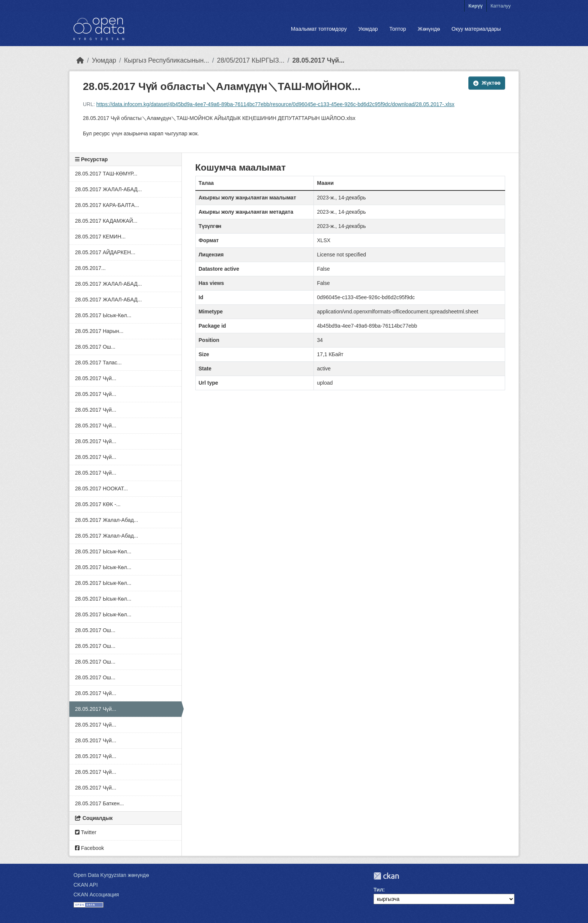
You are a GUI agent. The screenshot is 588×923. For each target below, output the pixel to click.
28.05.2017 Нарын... (99, 331)
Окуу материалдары (476, 29)
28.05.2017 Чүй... (318, 60)
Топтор (398, 29)
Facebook (89, 848)
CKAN (386, 876)
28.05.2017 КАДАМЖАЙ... (106, 221)
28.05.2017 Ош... (95, 347)
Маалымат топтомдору (319, 29)
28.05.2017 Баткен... (100, 803)
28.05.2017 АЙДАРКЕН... (105, 252)
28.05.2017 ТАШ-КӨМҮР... (106, 174)
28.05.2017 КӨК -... (98, 504)
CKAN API (86, 885)
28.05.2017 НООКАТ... (101, 488)
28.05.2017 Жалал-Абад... (106, 520)
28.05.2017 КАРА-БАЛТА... (107, 205)
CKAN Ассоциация (96, 895)
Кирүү (475, 6)
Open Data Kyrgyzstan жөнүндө (111, 875)
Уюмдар (368, 29)
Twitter (86, 832)
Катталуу (501, 6)
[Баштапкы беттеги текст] (80, 60)
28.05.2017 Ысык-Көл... (103, 315)
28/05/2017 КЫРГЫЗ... (251, 60)
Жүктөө (487, 83)
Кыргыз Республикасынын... (167, 60)
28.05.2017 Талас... (98, 363)
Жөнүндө (429, 29)
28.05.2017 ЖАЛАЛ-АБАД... (108, 189)
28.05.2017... (90, 268)
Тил (378, 890)
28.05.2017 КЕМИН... (100, 237)
